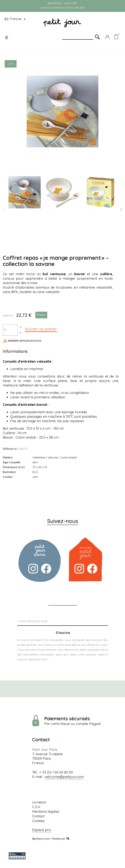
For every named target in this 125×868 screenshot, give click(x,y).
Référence (10, 449)
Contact (38, 816)
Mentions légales (46, 811)
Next (121, 210)
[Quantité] (10, 330)
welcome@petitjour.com (64, 777)
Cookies (38, 821)
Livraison (39, 802)
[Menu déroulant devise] (16, 19)
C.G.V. (37, 807)
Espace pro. (42, 830)
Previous (4, 210)
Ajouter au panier (41, 329)
